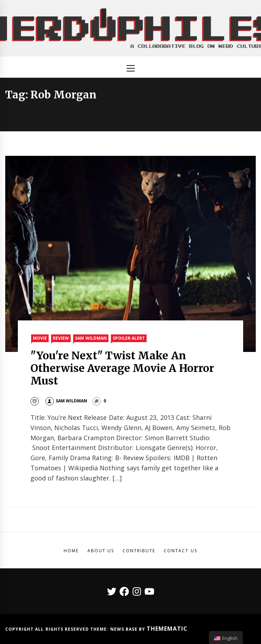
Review (61, 338)
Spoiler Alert (129, 338)
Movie (40, 338)
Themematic (167, 629)
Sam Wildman (91, 338)
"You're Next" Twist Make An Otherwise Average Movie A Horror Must (122, 368)
